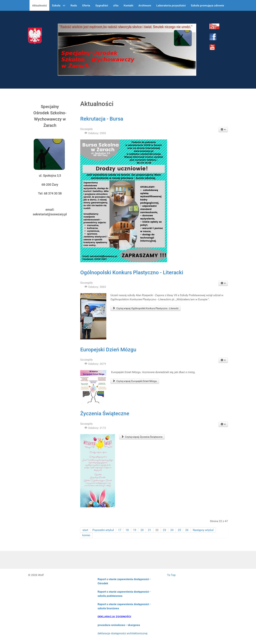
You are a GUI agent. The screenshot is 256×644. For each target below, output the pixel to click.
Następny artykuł (203, 530)
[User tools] (223, 130)
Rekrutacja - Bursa (102, 119)
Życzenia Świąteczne (105, 413)
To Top (171, 575)
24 (172, 530)
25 (179, 530)
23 (164, 530)
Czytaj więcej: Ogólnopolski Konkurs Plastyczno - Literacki (146, 308)
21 (150, 530)
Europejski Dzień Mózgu (108, 350)
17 (120, 530)
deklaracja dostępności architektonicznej (123, 633)
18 (127, 530)
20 (142, 530)
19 (135, 530)
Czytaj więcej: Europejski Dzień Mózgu (135, 381)
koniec (86, 535)
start (85, 530)
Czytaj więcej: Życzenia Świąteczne (142, 437)
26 (187, 530)
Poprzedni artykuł (103, 530)
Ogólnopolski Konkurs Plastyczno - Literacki (132, 272)
